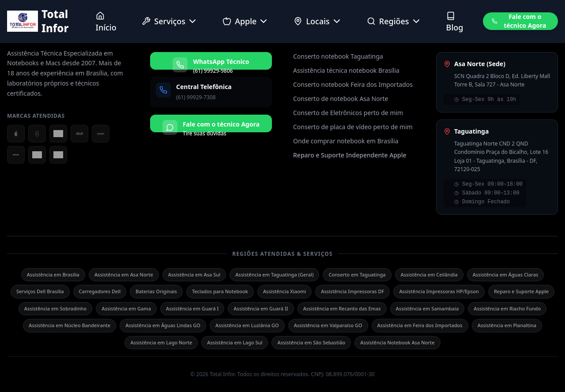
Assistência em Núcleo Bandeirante (70, 325)
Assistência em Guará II (261, 308)
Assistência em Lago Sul (235, 342)
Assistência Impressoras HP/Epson (439, 291)
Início (106, 22)
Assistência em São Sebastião (311, 342)
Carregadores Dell (100, 291)
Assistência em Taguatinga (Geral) (274, 274)
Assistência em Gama (126, 308)
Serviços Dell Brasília (40, 291)
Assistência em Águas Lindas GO (163, 325)
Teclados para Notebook (220, 291)
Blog (455, 22)
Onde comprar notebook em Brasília (346, 141)
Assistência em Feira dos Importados (420, 325)
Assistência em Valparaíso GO (328, 325)
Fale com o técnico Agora (519, 21)
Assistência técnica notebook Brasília (346, 70)
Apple (246, 21)
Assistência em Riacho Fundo (507, 308)
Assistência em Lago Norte (161, 342)
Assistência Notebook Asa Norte (397, 342)
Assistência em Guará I (192, 308)
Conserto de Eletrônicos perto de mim (348, 113)
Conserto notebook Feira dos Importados (353, 84)
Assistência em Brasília (53, 274)
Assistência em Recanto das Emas (342, 308)
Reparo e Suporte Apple (521, 291)
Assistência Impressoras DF (352, 291)
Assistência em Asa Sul (194, 274)
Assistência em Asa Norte (124, 274)
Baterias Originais (156, 291)
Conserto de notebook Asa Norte (341, 99)
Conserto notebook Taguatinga (338, 56)
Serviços (170, 21)
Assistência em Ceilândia (429, 274)
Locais (318, 21)
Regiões (394, 21)
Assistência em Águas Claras (506, 274)
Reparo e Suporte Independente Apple (350, 155)
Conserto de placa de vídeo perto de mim (353, 127)
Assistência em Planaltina (507, 325)
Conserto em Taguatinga (357, 274)
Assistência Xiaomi (284, 291)
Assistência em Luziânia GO (247, 325)
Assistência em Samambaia (428, 308)
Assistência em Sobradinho (55, 308)
